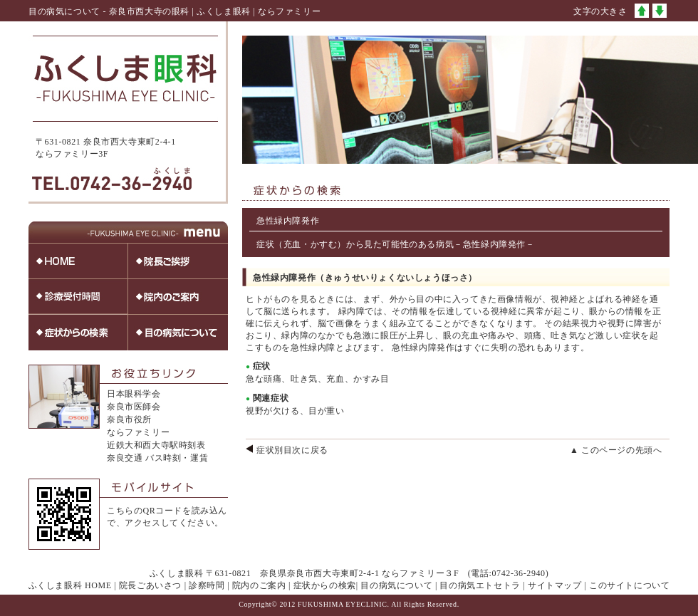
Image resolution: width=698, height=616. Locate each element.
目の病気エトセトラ (480, 585)
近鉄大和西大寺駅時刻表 (156, 445)
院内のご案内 (259, 585)
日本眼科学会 (134, 394)
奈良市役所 (129, 419)
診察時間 (207, 585)
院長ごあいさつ (150, 585)
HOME (98, 585)
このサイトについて (629, 585)
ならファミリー (138, 432)
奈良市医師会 (134, 407)
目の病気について (396, 585)
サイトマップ (555, 585)
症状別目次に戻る (292, 450)
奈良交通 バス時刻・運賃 (157, 458)
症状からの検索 (325, 585)
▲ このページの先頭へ (616, 450)
